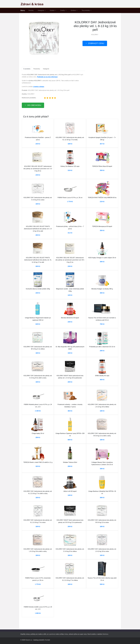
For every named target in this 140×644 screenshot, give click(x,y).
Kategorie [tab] (46, 69)
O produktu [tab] (27, 69)
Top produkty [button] (86, 10)
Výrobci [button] (52, 10)
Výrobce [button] (73, 10)
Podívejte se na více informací (47, 77)
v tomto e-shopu (38, 87)
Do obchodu (34, 105)
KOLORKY (95, 35)
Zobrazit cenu (96, 43)
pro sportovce (51, 634)
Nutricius (105, 634)
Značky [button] (63, 10)
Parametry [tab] (37, 69)
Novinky (31, 10)
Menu (23, 10)
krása (66, 634)
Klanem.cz (29, 640)
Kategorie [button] (41, 10)
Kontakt (48, 640)
